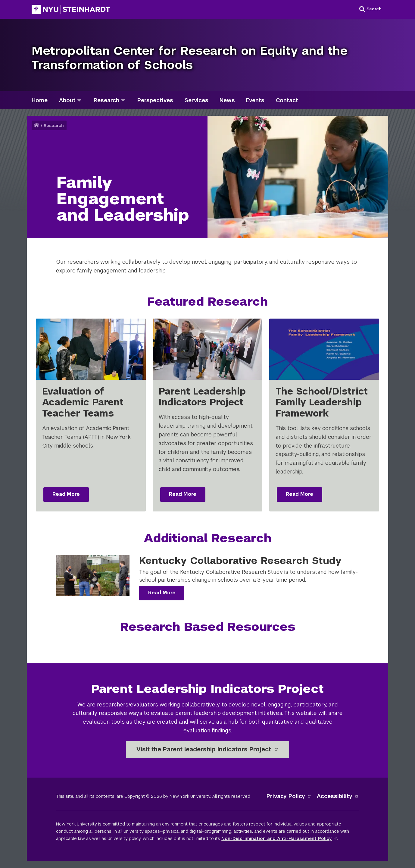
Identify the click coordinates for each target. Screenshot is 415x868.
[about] (79, 100)
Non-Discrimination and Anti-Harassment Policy (279, 838)
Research (54, 126)
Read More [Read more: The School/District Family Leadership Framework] (300, 494)
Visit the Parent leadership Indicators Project (208, 749)
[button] (370, 9)
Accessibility (338, 796)
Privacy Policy (289, 796)
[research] (123, 100)
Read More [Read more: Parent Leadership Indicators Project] (183, 494)
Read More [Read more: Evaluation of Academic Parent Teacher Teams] (66, 494)
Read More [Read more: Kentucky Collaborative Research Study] (162, 593)
